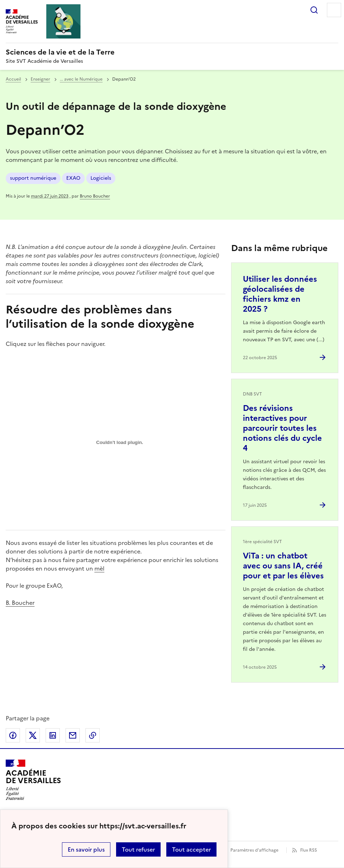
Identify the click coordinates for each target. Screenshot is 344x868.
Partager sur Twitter (33, 735)
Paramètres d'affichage (254, 850)
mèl (99, 568)
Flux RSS (309, 850)
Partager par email (73, 735)
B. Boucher (20, 603)
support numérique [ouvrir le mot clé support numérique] (33, 178)
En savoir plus (86, 849)
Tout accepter (191, 849)
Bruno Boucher (95, 196)
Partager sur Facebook (13, 735)
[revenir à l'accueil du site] (172, 52)
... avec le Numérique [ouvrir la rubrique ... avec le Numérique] (81, 79)
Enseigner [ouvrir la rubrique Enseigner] (40, 79)
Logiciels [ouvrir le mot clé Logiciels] (101, 178)
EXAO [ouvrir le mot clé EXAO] (73, 178)
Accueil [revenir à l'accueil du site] (13, 79)
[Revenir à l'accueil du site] (33, 780)
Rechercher (314, 10)
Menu (334, 10)
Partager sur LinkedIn (53, 735)
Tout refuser (138, 849)
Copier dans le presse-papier (93, 735)
